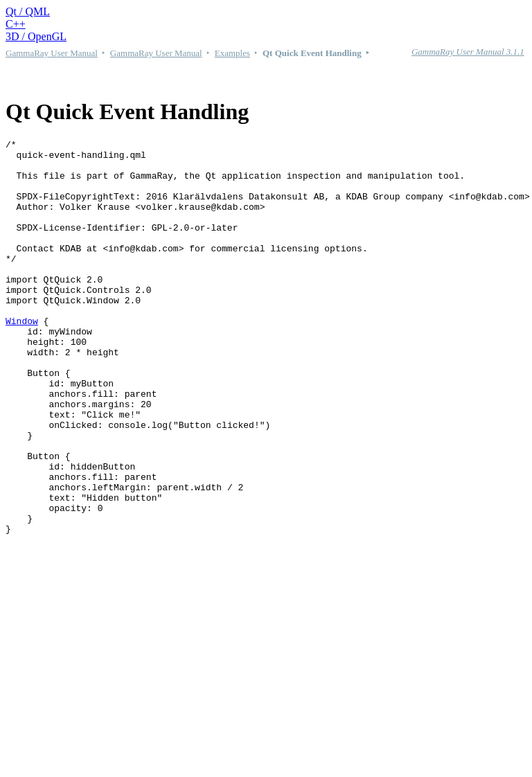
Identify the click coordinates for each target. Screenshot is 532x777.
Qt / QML (28, 11)
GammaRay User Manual (52, 53)
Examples (232, 53)
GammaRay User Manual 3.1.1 (468, 52)
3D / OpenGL (36, 36)
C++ (16, 24)
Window (22, 358)
